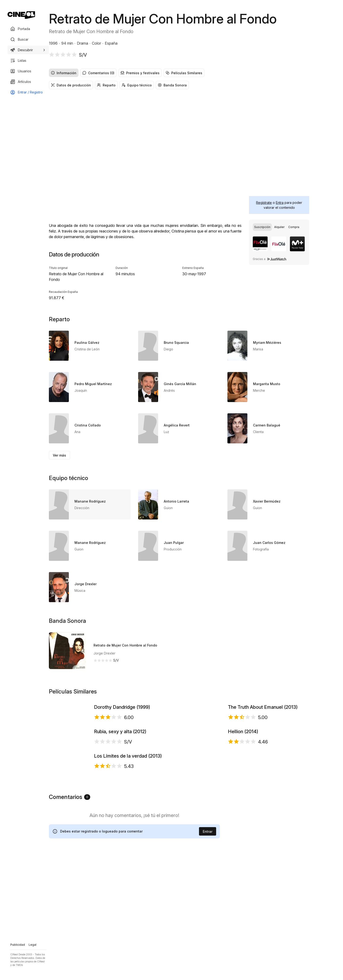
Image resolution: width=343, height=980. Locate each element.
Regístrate (264, 203)
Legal (33, 945)
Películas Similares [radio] (184, 73)
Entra (280, 203)
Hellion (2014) (243, 792)
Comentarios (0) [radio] (98, 73)
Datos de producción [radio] (71, 85)
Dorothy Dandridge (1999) (122, 728)
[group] (179, 73)
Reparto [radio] (106, 85)
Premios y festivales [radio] (140, 73)
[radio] (262, 227)
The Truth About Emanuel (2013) (263, 728)
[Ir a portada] (21, 15)
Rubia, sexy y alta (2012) (120, 792)
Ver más (59, 455)
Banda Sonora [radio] (172, 85)
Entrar (208, 948)
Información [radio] (64, 73)
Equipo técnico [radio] (137, 85)
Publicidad (18, 945)
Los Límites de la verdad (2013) (128, 855)
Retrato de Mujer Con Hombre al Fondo (125, 645)
